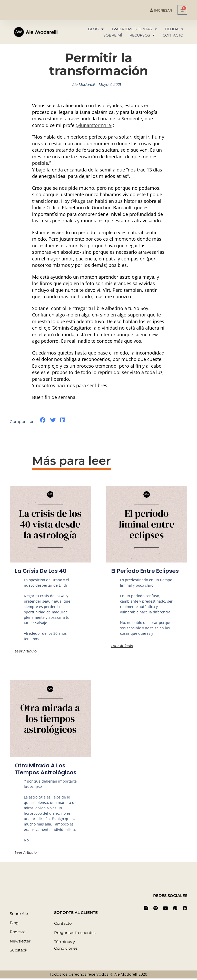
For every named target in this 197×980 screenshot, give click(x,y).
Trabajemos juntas (134, 29)
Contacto (173, 35)
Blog (96, 29)
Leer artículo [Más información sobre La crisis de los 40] (26, 651)
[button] (43, 420)
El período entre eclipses (134, 574)
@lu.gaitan (82, 201)
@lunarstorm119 (94, 125)
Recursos (142, 35)
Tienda (174, 29)
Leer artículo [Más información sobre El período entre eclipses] (122, 652)
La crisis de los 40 (41, 571)
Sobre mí (113, 35)
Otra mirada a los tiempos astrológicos (47, 770)
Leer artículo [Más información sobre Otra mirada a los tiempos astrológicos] (26, 854)
